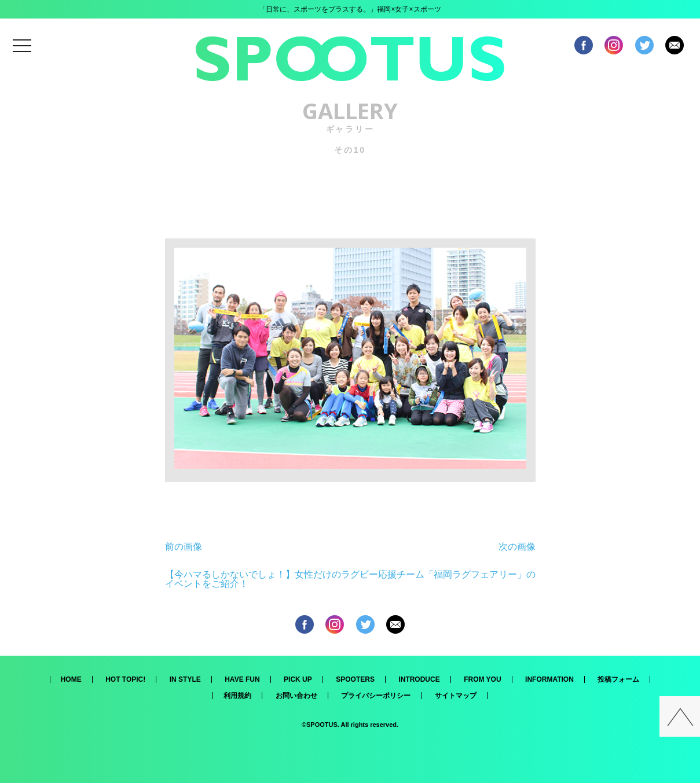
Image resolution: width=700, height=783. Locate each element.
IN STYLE (185, 679)
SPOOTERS (355, 679)
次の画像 (517, 547)
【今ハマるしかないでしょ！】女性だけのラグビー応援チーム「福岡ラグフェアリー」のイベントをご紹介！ (350, 579)
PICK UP (298, 679)
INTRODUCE (419, 679)
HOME (71, 679)
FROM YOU (482, 679)
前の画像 (184, 547)
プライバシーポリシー (376, 696)
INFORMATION (549, 679)
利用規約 (237, 696)
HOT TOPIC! (125, 679)
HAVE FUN (242, 679)
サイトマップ (456, 696)
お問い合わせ (296, 696)
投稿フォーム (618, 679)
